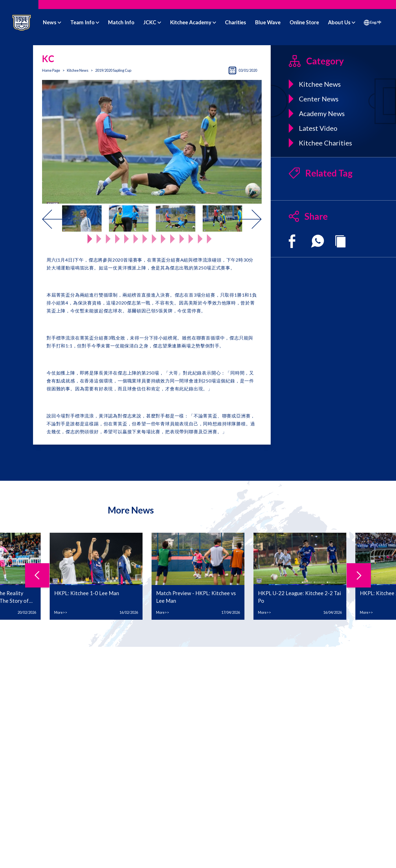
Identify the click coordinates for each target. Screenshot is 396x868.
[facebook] (292, 241)
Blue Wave (268, 22)
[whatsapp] (318, 241)
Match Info (121, 22)
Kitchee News (78, 70)
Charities (236, 22)
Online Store (304, 22)
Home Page (51, 70)
